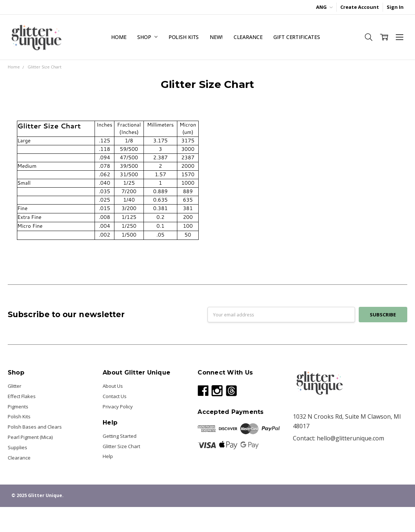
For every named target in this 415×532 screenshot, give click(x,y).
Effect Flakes (22, 396)
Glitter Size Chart (121, 446)
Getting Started (120, 436)
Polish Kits (184, 37)
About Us (113, 386)
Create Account (360, 7)
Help (108, 456)
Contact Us (115, 396)
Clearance (248, 37)
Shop (147, 37)
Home (119, 37)
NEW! (216, 37)
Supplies (17, 447)
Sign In (395, 7)
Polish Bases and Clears (35, 427)
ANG (324, 7)
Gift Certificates (297, 37)
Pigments (18, 407)
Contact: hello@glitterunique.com (338, 438)
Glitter (15, 386)
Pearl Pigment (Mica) (30, 437)
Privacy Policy (118, 407)
